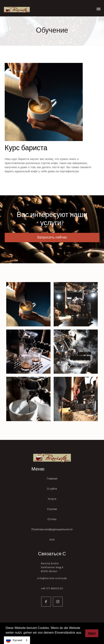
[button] (99, 8)
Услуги (52, 499)
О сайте (52, 489)
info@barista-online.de (52, 578)
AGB (52, 540)
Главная (52, 479)
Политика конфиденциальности (52, 529)
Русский (14, 640)
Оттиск (52, 519)
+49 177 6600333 (52, 588)
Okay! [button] (92, 633)
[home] (16, 9)
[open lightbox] (28, 304)
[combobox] (17, 640)
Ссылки (52, 509)
